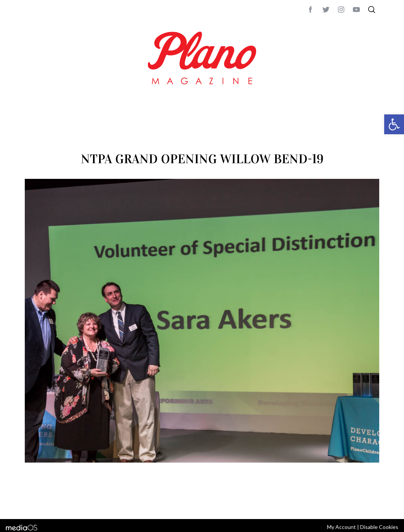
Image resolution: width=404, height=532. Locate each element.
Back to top (358, 503)
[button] (394, 124)
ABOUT (33, 503)
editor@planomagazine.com (253, 503)
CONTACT (55, 503)
